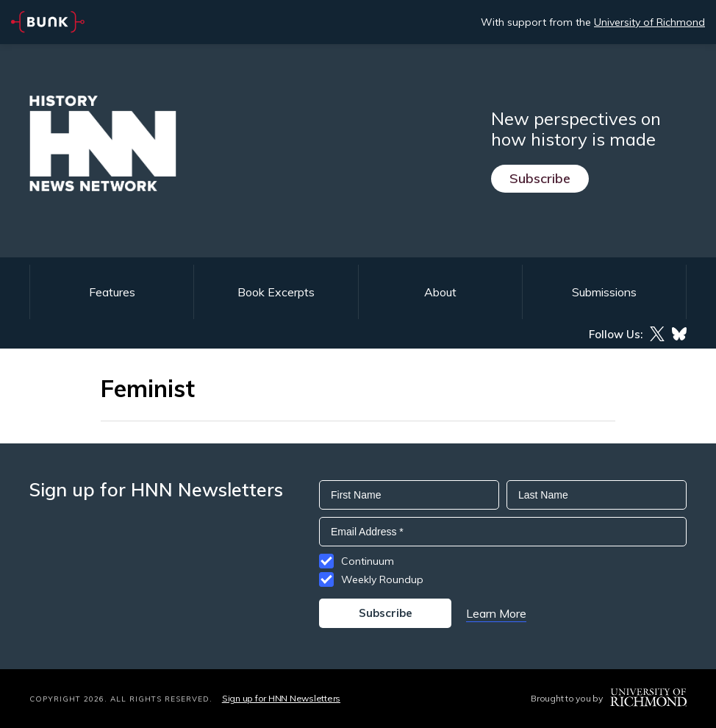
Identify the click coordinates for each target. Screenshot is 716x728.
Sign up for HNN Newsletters (281, 698)
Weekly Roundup (382, 579)
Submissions (604, 292)
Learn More (496, 613)
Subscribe (540, 178)
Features (112, 292)
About (440, 292)
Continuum (368, 561)
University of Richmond (649, 22)
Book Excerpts (276, 292)
